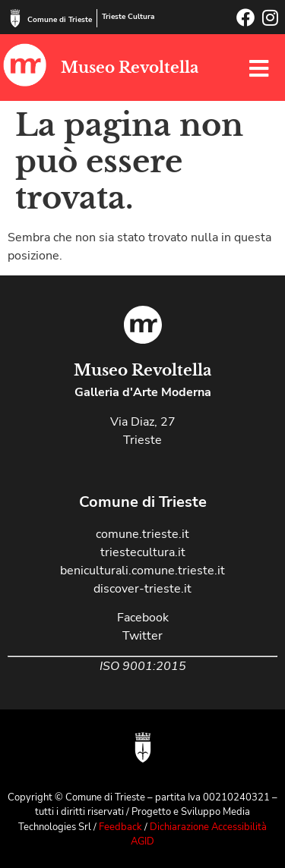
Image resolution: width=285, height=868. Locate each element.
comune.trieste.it (142, 534)
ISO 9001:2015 (143, 666)
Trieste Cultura (128, 17)
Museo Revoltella (130, 68)
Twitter (142, 636)
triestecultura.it (143, 552)
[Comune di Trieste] (15, 18)
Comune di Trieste (60, 20)
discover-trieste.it (142, 589)
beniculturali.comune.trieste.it (142, 571)
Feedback (120, 827)
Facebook (143, 618)
